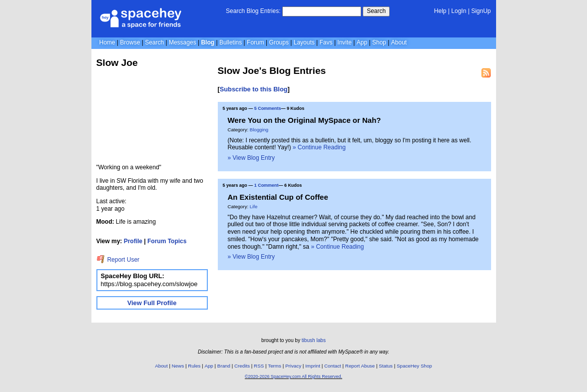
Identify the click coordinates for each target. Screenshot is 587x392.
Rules (194, 366)
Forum (256, 42)
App (362, 42)
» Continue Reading (319, 147)
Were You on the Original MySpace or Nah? (304, 120)
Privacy (293, 366)
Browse (130, 42)
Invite (344, 42)
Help (440, 11)
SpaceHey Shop (414, 366)
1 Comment (267, 185)
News (178, 366)
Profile (133, 241)
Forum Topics (167, 241)
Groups (279, 42)
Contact (333, 366)
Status (386, 366)
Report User (118, 260)
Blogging (259, 130)
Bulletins (231, 42)
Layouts (304, 42)
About (399, 42)
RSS (259, 366)
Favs (326, 42)
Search (376, 11)
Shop (379, 42)
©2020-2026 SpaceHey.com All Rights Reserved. (293, 377)
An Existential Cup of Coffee (278, 197)
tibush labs (314, 340)
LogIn (459, 11)
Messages (183, 42)
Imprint (313, 366)
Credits (242, 366)
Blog (208, 42)
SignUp (481, 11)
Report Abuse (360, 366)
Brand (224, 366)
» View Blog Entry (252, 158)
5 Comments (268, 108)
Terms (275, 366)
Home (107, 42)
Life (254, 206)
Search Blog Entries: (253, 11)
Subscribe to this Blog (254, 89)
